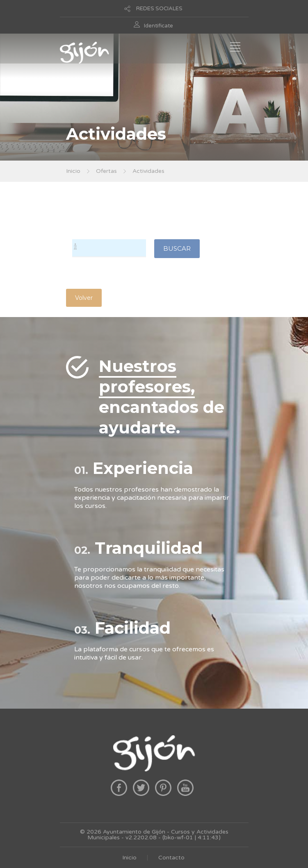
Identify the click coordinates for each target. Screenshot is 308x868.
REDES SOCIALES (159, 9)
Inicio (73, 171)
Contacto (171, 858)
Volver (84, 298)
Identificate (159, 26)
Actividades (148, 171)
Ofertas (106, 171)
